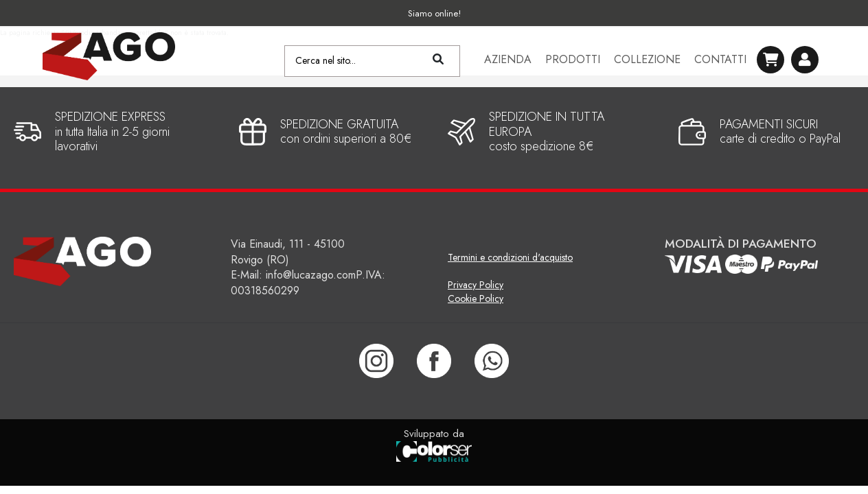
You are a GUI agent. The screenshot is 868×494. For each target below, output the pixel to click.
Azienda (508, 61)
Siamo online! (434, 13)
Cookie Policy (476, 298)
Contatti (720, 61)
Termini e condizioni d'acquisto (510, 257)
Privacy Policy (476, 285)
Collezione (647, 61)
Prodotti (573, 61)
